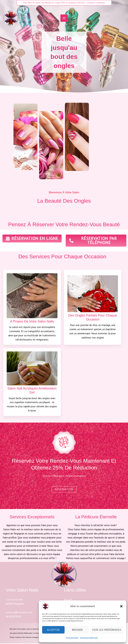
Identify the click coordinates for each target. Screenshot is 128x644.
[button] (121, 606)
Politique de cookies (72, 638)
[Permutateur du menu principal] (64, 19)
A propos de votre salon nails (32, 322)
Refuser (77, 630)
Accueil (68, 600)
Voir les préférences (107, 630)
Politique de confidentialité (89, 638)
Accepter (53, 630)
